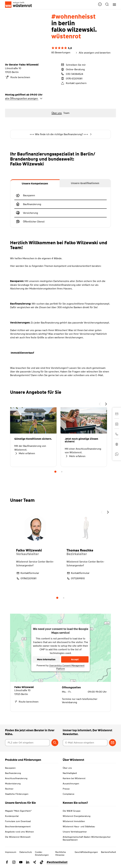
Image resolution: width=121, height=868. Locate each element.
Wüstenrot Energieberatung (77, 816)
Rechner (9, 789)
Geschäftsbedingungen (86, 852)
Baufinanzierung (13, 773)
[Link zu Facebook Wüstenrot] (7, 862)
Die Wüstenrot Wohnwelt (18, 837)
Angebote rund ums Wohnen (19, 832)
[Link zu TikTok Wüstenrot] (42, 862)
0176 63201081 (71, 78)
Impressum (11, 852)
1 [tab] (55, 472)
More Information (46, 659)
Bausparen (10, 768)
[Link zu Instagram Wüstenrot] (14, 862)
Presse (66, 789)
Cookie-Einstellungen (42, 853)
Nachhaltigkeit (70, 773)
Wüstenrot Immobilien (74, 821)
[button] (100, 5)
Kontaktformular (28, 573)
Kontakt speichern (73, 83)
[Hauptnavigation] (113, 5)
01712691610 (76, 578)
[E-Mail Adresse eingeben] (85, 743)
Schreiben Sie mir (73, 65)
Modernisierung (13, 784)
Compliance (69, 794)
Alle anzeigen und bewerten (93, 53)
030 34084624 (72, 74)
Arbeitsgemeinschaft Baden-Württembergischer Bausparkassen (87, 838)
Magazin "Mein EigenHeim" (18, 811)
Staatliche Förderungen (17, 794)
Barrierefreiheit (108, 852)
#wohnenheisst (57, 862)
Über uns (67, 768)
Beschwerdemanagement (18, 826)
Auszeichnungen (71, 784)
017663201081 (26, 578)
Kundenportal (12, 816)
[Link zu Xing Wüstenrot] (35, 862)
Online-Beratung (73, 69)
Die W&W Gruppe (72, 811)
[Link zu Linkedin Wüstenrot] (28, 862)
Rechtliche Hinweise (61, 853)
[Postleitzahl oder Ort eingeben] (27, 743)
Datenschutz (26, 852)
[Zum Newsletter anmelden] (112, 743)
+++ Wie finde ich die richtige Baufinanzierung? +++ (60, 134)
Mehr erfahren (25, 453)
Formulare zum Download (18, 821)
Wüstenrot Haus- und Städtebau (79, 826)
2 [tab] (62, 472)
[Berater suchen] (55, 743)
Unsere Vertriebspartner (75, 832)
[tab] (35, 183)
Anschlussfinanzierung (16, 778)
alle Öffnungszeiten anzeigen (24, 98)
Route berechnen (18, 77)
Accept (75, 659)
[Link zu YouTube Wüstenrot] (21, 862)
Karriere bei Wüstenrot (74, 778)
